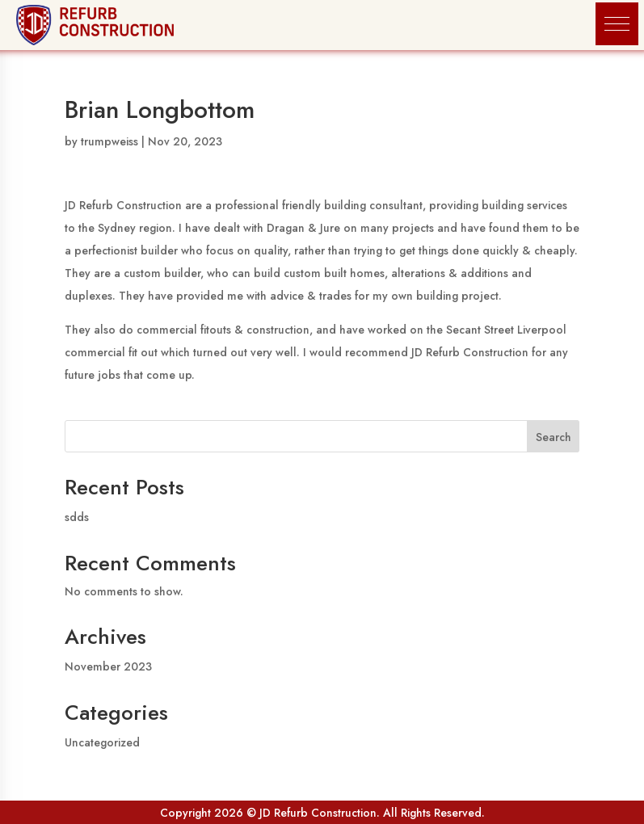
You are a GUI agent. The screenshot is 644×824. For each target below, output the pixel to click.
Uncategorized (102, 742)
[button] (617, 24)
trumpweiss (109, 141)
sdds (77, 517)
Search (554, 437)
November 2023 (108, 666)
